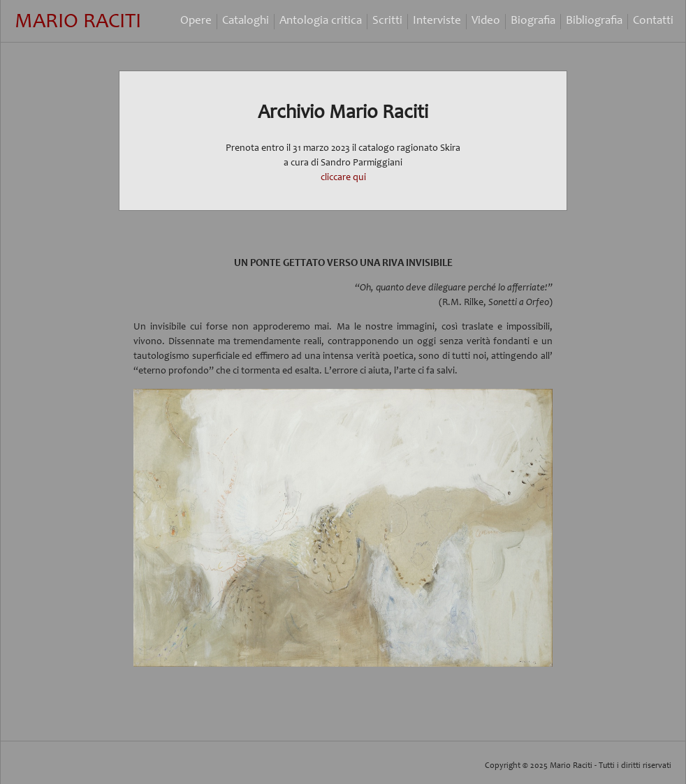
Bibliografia (594, 21)
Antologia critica (321, 21)
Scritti (387, 21)
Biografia (533, 21)
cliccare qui (343, 178)
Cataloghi (246, 21)
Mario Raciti (78, 22)
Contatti (653, 21)
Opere (196, 21)
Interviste (437, 21)
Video (486, 21)
